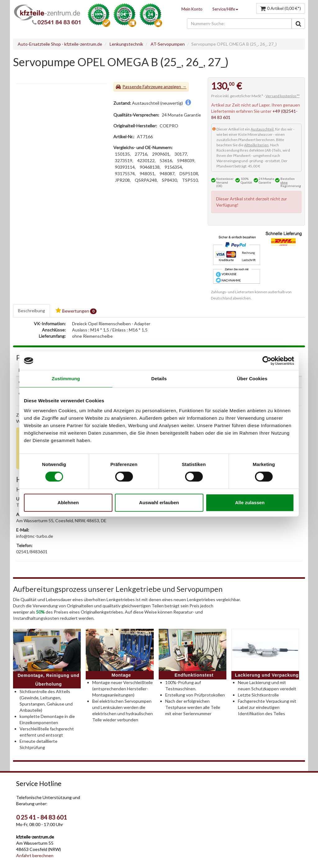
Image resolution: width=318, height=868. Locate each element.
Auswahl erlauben (159, 503)
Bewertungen (76, 311)
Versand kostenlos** (283, 96)
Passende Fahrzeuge (143, 87)
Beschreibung (32, 311)
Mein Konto (192, 9)
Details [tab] (159, 379)
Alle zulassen (250, 503)
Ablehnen (68, 503)
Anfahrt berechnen (35, 855)
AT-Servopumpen (168, 44)
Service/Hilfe (225, 9)
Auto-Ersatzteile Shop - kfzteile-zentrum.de (60, 44)
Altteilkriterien (256, 145)
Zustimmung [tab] (66, 379)
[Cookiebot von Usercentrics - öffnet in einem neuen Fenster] (267, 361)
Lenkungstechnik (126, 44)
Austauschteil (262, 129)
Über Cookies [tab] (252, 379)
